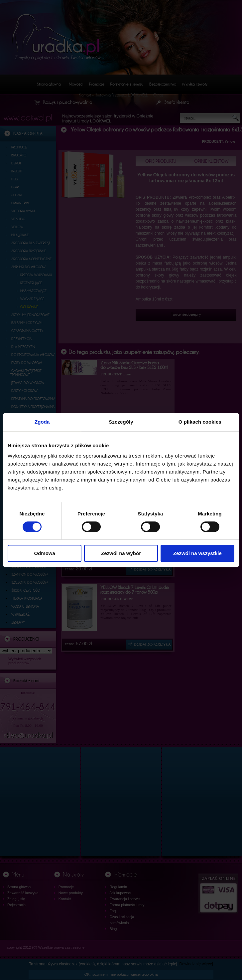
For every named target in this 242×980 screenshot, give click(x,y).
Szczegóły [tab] (121, 422)
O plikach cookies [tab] (200, 422)
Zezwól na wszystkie (197, 553)
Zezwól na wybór (121, 553)
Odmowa (45, 553)
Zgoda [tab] (42, 422)
